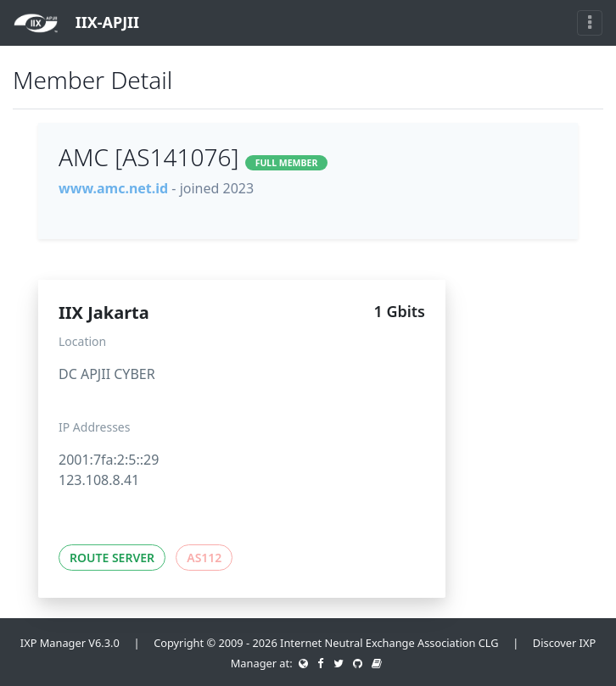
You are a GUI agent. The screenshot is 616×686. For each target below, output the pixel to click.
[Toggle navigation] (590, 23)
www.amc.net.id (113, 188)
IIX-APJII (76, 23)
